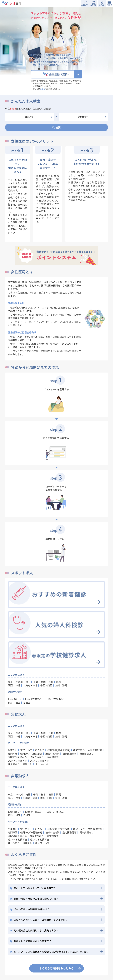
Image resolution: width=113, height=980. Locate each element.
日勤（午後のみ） (56, 699)
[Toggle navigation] (109, 3)
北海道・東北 (30, 685)
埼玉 (28, 682)
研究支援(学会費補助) (59, 750)
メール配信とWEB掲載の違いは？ (30, 909)
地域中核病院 (52, 754)
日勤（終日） (15, 699)
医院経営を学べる (17, 757)
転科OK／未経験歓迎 (31, 754)
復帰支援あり (37, 757)
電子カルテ (26, 750)
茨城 (51, 682)
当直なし (13, 750)
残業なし (27, 764)
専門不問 (13, 754)
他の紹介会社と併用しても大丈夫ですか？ (34, 930)
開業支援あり (87, 754)
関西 (10, 685)
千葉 (36, 682)
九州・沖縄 (61, 685)
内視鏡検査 (53, 757)
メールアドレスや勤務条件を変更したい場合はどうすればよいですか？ (50, 952)
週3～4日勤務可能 (18, 761)
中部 (18, 685)
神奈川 (19, 682)
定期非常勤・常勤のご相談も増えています (34, 899)
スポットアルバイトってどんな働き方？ (33, 888)
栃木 (43, 682)
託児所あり (14, 764)
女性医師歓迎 (95, 750)
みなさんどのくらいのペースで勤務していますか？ (39, 920)
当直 (18, 703)
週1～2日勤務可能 (40, 761)
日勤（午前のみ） (34, 699)
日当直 (27, 703)
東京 (10, 682)
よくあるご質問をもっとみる (56, 968)
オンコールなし (43, 764)
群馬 (59, 682)
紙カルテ (40, 750)
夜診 (10, 703)
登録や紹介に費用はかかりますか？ (31, 941)
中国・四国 (46, 685)
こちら (43, 89)
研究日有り (79, 750)
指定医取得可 (69, 754)
